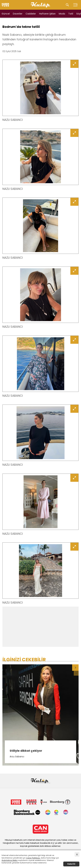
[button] (75, 668)
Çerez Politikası (33, 858)
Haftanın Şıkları (47, 14)
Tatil (71, 14)
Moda (62, 14)
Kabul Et (71, 864)
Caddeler (31, 14)
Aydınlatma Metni (10, 860)
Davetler (18, 14)
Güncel (6, 14)
